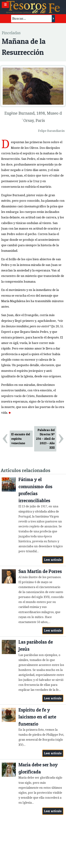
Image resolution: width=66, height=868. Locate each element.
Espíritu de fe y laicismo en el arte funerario (37, 717)
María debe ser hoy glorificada (38, 768)
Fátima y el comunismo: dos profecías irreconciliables (35, 490)
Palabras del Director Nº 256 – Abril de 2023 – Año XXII (45, 439)
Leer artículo (53, 560)
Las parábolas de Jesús (36, 645)
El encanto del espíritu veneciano (21, 439)
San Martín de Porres (40, 571)
